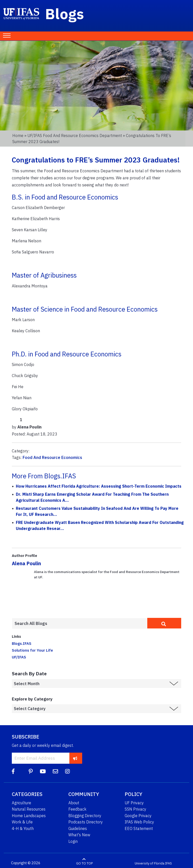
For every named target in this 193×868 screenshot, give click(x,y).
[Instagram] (67, 771)
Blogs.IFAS (22, 643)
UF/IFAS (19, 657)
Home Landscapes (29, 816)
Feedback (77, 809)
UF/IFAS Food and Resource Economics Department (75, 136)
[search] (164, 623)
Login (73, 841)
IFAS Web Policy (139, 822)
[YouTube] (43, 771)
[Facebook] (13, 771)
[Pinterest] (31, 771)
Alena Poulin (26, 563)
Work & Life (22, 822)
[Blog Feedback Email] (55, 771)
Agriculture (21, 803)
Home (18, 136)
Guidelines (78, 828)
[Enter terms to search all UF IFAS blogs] (80, 623)
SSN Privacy (135, 809)
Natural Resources (29, 809)
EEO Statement (139, 828)
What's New (79, 835)
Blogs (65, 14)
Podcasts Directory (86, 822)
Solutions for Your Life (32, 650)
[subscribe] (75, 758)
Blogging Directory (85, 816)
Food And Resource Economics (52, 457)
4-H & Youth (23, 828)
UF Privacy (134, 803)
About (74, 803)
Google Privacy (138, 816)
